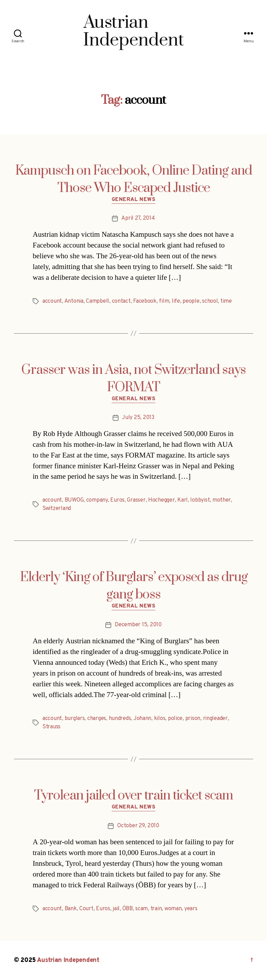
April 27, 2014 (138, 218)
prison (193, 719)
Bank (71, 909)
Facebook (145, 301)
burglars (75, 719)
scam (141, 909)
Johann (142, 719)
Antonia (74, 301)
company (97, 500)
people (191, 301)
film (164, 301)
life (176, 301)
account (52, 301)
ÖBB (128, 909)
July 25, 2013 (138, 418)
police (175, 719)
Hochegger (161, 500)
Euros (117, 500)
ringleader (215, 719)
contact (121, 301)
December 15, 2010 (138, 625)
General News (134, 200)
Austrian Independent (68, 960)
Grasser (136, 500)
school (210, 301)
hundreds (120, 719)
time (226, 301)
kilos (160, 719)
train (156, 909)
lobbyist (200, 500)
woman (173, 909)
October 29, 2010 (138, 826)
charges (97, 719)
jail (116, 909)
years (191, 909)
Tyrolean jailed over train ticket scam (133, 796)
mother (222, 500)
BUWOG (74, 500)
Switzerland (57, 509)
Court (86, 909)
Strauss (51, 727)
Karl (183, 500)
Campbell (98, 301)
